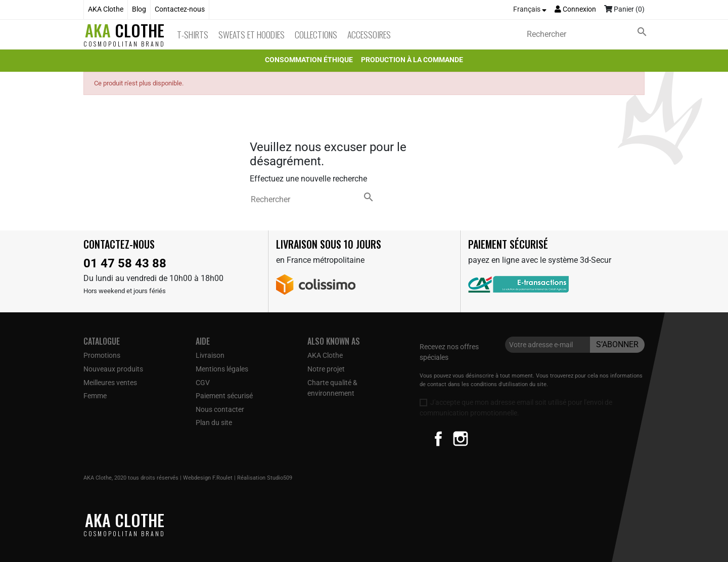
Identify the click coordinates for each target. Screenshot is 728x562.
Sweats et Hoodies (252, 34)
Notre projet (326, 369)
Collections (316, 34)
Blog (139, 9)
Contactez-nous (180, 9)
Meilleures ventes (110, 383)
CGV (203, 383)
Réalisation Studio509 (265, 478)
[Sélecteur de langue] (530, 10)
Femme (95, 396)
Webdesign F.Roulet (208, 478)
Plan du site (214, 423)
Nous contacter (220, 409)
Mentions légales (222, 369)
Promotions (102, 355)
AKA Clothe (106, 9)
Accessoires (369, 34)
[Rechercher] (589, 34)
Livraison (210, 355)
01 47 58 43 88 (125, 263)
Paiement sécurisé (224, 396)
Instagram (461, 439)
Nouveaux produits (113, 369)
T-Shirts (193, 34)
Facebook (438, 439)
